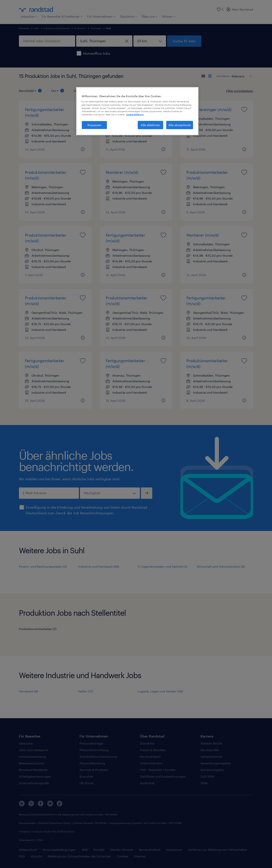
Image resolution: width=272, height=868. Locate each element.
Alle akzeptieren (180, 125)
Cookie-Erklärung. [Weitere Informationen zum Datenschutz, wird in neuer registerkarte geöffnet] (135, 115)
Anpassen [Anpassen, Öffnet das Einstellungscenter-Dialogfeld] (94, 125)
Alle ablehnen (150, 125)
